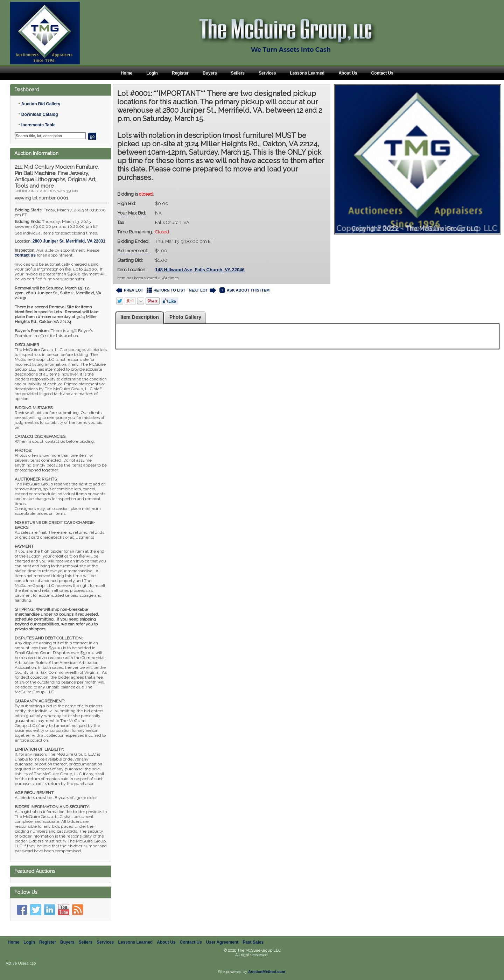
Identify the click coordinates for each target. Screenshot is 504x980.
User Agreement (222, 941)
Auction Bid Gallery (41, 104)
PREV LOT (129, 290)
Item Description (140, 317)
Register (180, 73)
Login (152, 73)
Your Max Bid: (132, 213)
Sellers (238, 73)
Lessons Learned (307, 73)
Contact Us (382, 73)
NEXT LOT (202, 290)
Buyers (210, 73)
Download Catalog (40, 114)
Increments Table (38, 125)
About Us (348, 73)
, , (69, 241)
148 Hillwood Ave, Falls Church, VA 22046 (200, 270)
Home (127, 73)
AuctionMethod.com (267, 970)
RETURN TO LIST (166, 290)
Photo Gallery (185, 317)
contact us (25, 255)
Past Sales (253, 941)
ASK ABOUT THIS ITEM (244, 290)
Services (267, 73)
